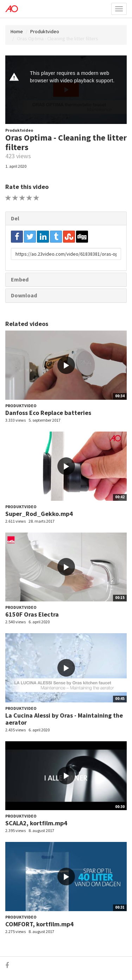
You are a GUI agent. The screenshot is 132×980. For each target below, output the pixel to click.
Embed (20, 279)
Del (15, 218)
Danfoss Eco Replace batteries (48, 413)
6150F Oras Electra (32, 614)
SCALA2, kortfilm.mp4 (36, 823)
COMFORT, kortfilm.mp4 (39, 924)
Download (24, 295)
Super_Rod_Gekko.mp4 (39, 514)
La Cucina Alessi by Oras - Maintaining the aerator (64, 719)
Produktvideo (45, 31)
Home (17, 31)
